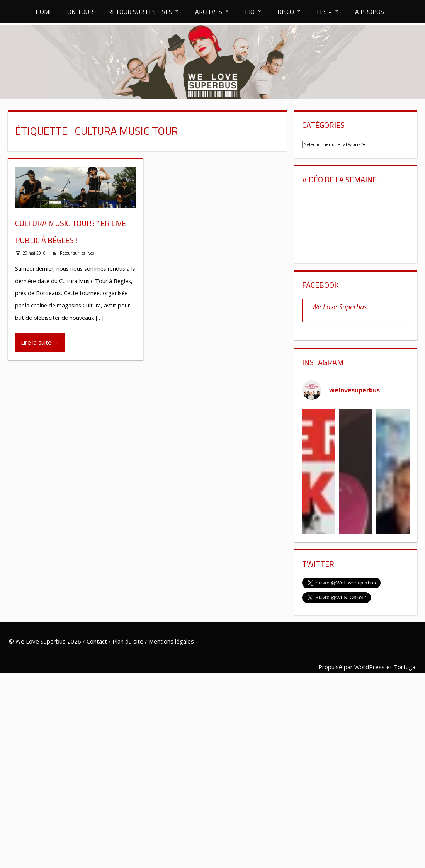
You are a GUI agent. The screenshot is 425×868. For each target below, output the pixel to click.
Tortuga (405, 667)
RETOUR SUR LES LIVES (140, 12)
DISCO (286, 12)
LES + (324, 12)
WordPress (370, 667)
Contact (97, 641)
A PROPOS (370, 12)
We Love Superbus (339, 307)
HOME (44, 12)
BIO (250, 12)
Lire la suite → (40, 342)
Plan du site (128, 641)
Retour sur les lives (77, 253)
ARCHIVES (209, 12)
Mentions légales (171, 641)
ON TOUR (80, 12)
